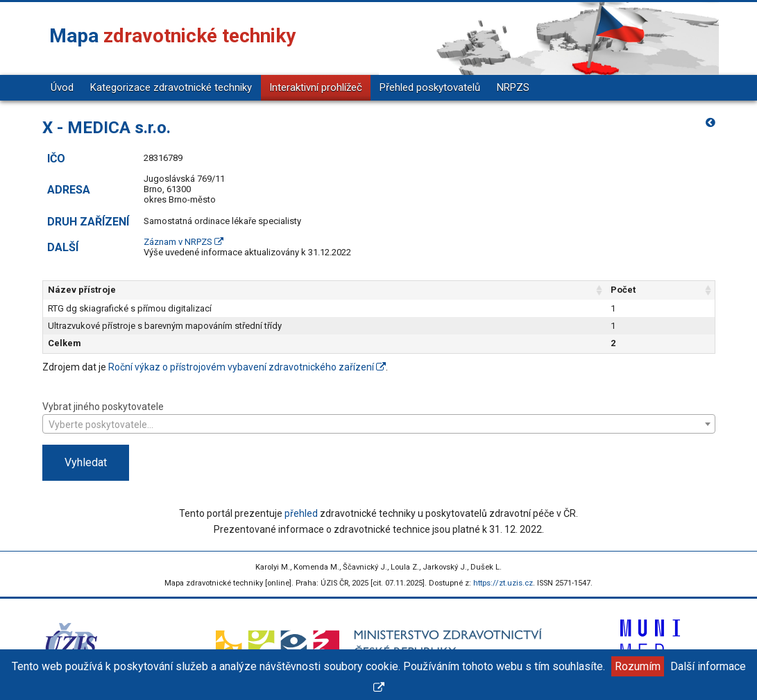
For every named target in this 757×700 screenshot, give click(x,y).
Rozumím (638, 666)
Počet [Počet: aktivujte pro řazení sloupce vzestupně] (623, 290)
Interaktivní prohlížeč (316, 87)
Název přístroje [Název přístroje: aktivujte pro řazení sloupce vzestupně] (82, 290)
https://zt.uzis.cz (503, 583)
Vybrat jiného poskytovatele (379, 417)
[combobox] (379, 424)
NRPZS (513, 87)
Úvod (62, 87)
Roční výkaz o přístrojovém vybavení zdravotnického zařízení (247, 367)
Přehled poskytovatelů (430, 87)
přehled (301, 513)
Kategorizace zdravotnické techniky (171, 87)
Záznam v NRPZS (184, 242)
